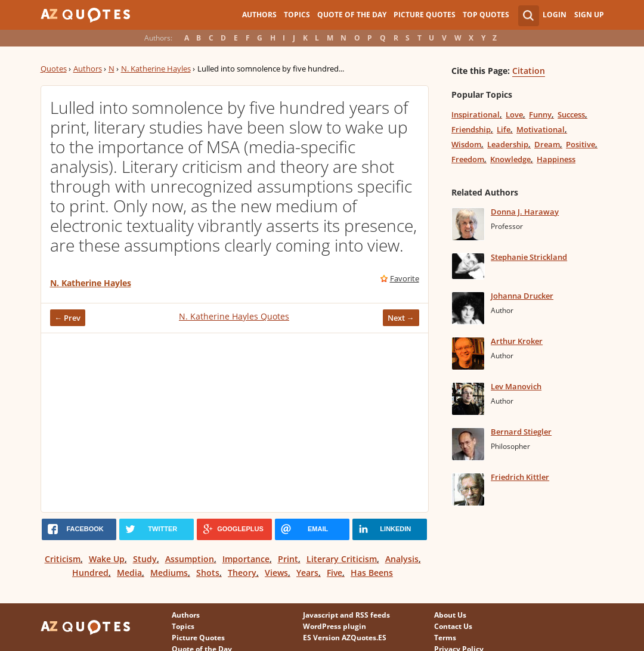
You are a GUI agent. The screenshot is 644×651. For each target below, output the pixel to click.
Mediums (169, 573)
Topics (297, 15)
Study (145, 559)
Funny (540, 114)
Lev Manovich (516, 386)
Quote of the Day (352, 15)
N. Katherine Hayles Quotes (234, 316)
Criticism (63, 559)
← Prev (68, 318)
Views (276, 573)
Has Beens (372, 573)
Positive (580, 144)
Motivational (541, 129)
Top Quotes (486, 15)
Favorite (405, 278)
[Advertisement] (235, 423)
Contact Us (453, 626)
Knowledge (510, 159)
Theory (242, 573)
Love (514, 114)
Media (129, 573)
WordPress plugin (335, 626)
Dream (547, 144)
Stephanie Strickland (529, 257)
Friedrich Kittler (520, 477)
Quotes (54, 69)
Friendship (471, 129)
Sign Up (589, 15)
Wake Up (107, 559)
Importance (246, 559)
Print (288, 559)
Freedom (468, 159)
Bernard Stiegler (521, 432)
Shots (208, 573)
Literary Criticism (342, 559)
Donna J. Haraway (525, 212)
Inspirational (476, 114)
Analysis (402, 559)
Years (307, 573)
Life (504, 129)
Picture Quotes (425, 15)
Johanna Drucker (522, 296)
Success (571, 114)
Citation (529, 71)
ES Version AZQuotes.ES (345, 638)
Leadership (508, 144)
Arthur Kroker (517, 341)
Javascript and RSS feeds (346, 615)
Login (555, 15)
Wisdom (466, 144)
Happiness (556, 159)
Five (335, 573)
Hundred (90, 573)
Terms (445, 638)
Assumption (190, 559)
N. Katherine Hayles (156, 69)
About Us (450, 615)
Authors (259, 15)
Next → (401, 318)
